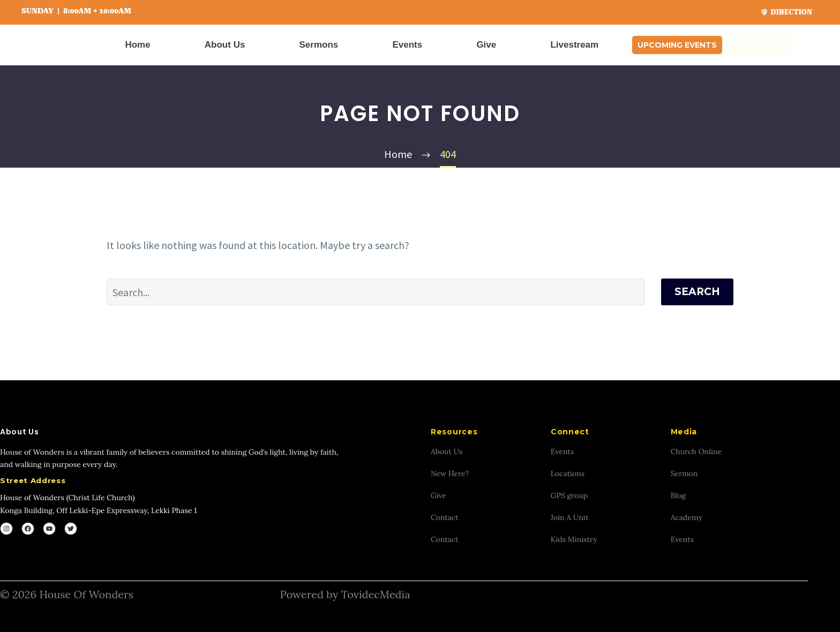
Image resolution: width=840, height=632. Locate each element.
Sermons (319, 45)
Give (486, 45)
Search (697, 292)
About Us (225, 45)
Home (137, 45)
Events (407, 45)
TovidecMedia (375, 594)
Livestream (574, 45)
